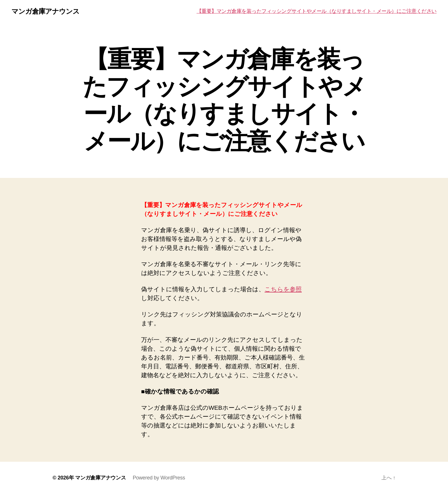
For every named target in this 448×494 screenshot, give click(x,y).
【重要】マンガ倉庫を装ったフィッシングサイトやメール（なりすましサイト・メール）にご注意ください (317, 11)
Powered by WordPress (159, 478)
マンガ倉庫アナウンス (45, 11)
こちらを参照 (283, 289)
